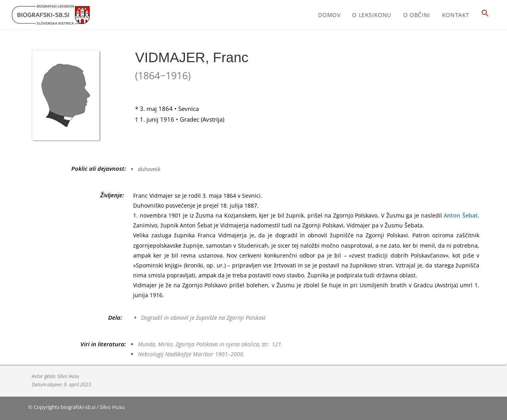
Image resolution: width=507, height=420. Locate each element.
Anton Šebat (461, 215)
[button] (485, 15)
